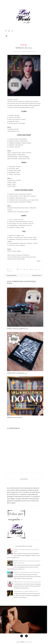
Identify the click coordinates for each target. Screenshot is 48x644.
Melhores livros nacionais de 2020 (17, 373)
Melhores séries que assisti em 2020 (18, 329)
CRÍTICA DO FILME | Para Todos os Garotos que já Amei (27, 582)
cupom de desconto (27, 257)
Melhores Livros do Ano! (14, 417)
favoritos (24, 45)
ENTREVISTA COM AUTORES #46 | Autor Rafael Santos (27, 572)
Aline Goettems (18, 52)
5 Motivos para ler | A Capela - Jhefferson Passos (26, 591)
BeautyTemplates (28, 642)
